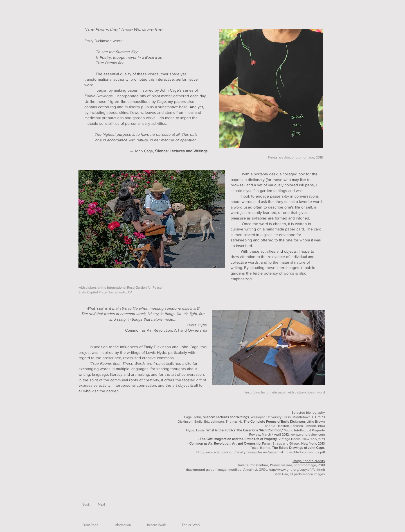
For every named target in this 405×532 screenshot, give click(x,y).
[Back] (86, 504)
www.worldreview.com (308, 434)
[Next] (101, 504)
